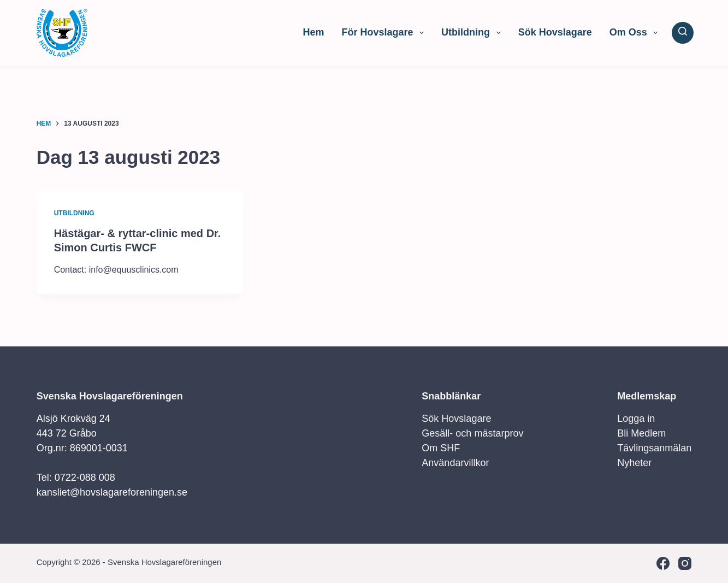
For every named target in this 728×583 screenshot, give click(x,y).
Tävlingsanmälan (654, 448)
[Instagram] (685, 563)
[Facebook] (663, 563)
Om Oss (636, 33)
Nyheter (634, 463)
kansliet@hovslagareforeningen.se (112, 492)
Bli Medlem (641, 433)
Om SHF (441, 448)
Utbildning (473, 33)
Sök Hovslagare (555, 32)
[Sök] (683, 33)
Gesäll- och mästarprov (472, 433)
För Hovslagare (385, 33)
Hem (313, 32)
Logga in (636, 419)
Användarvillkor (455, 463)
